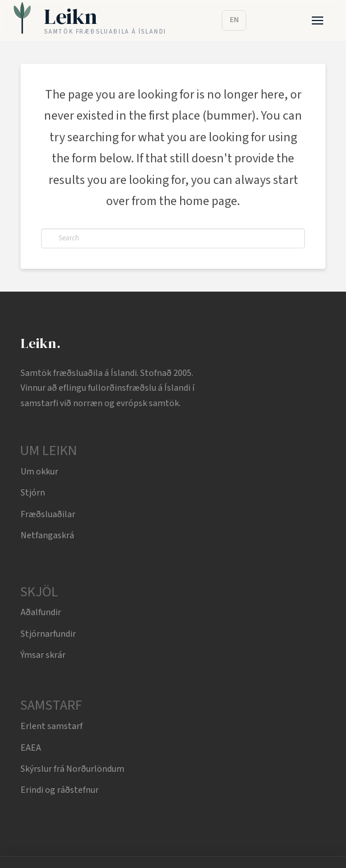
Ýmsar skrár (43, 655)
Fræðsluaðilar (48, 514)
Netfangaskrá (47, 535)
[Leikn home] (90, 21)
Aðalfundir (41, 612)
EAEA (31, 748)
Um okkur (39, 472)
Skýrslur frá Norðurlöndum (72, 769)
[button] (318, 21)
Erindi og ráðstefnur (60, 790)
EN (234, 20)
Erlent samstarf (52, 726)
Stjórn (33, 493)
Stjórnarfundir (48, 634)
